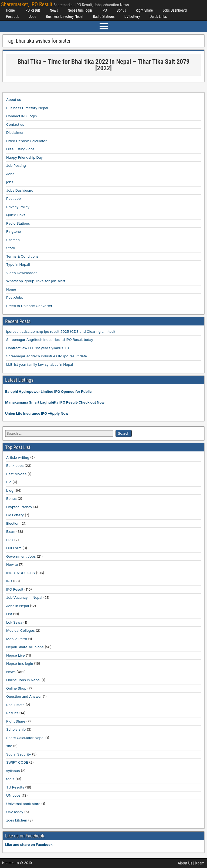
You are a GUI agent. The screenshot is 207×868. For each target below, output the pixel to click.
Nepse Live (16, 655)
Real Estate (15, 705)
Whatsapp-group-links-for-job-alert (36, 281)
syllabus (13, 771)
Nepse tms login (80, 10)
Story (11, 248)
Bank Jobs (15, 465)
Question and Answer (24, 696)
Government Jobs (21, 556)
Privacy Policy (18, 207)
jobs (10, 182)
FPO (10, 540)
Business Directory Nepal (65, 16)
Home (10, 10)
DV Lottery (132, 16)
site (9, 746)
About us (14, 99)
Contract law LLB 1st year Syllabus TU (38, 348)
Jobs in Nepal (18, 606)
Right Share (144, 10)
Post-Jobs (15, 297)
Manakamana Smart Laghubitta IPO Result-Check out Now (55, 402)
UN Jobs (13, 795)
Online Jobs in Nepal (23, 680)
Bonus (121, 10)
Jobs (33, 16)
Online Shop (16, 688)
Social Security (19, 754)
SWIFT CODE (17, 762)
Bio (9, 482)
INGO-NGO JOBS (21, 573)
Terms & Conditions (22, 256)
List (9, 614)
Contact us (15, 124)
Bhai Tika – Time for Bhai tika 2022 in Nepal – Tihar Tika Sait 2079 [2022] (104, 65)
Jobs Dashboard (175, 10)
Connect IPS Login (21, 116)
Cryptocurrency (19, 507)
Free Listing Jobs (20, 149)
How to (12, 564)
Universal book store (23, 804)
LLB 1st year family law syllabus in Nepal (40, 364)
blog (10, 490)
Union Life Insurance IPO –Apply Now (37, 413)
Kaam (200, 863)
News (54, 10)
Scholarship (16, 729)
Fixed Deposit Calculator (26, 141)
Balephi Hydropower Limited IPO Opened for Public (48, 391)
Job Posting (16, 165)
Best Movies (16, 474)
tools (10, 779)
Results (12, 713)
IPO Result (32, 10)
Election (13, 523)
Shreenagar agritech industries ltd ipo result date (47, 356)
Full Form (14, 548)
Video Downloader (21, 273)
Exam (11, 531)
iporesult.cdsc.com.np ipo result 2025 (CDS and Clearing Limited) (61, 331)
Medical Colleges (21, 630)
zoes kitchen (17, 820)
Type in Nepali (18, 264)
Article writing (18, 457)
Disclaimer (15, 132)
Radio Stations (104, 16)
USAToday (15, 812)
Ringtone (13, 231)
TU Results (15, 787)
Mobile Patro (17, 639)
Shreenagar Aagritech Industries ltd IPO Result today (50, 340)
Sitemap (13, 240)
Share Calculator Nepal (25, 738)
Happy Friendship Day (24, 157)
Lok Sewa (14, 622)
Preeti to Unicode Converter (29, 306)
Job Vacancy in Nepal (24, 597)
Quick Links (158, 16)
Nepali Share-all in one (25, 647)
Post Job (13, 16)
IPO (104, 10)
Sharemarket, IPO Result (27, 4)
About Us (185, 863)
